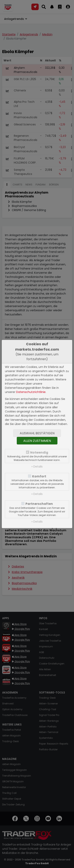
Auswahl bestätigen (37, 433)
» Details (37, 466)
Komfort (39, 476)
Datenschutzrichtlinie (31, 392)
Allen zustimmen (37, 441)
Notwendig (39, 452)
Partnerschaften (39, 504)
